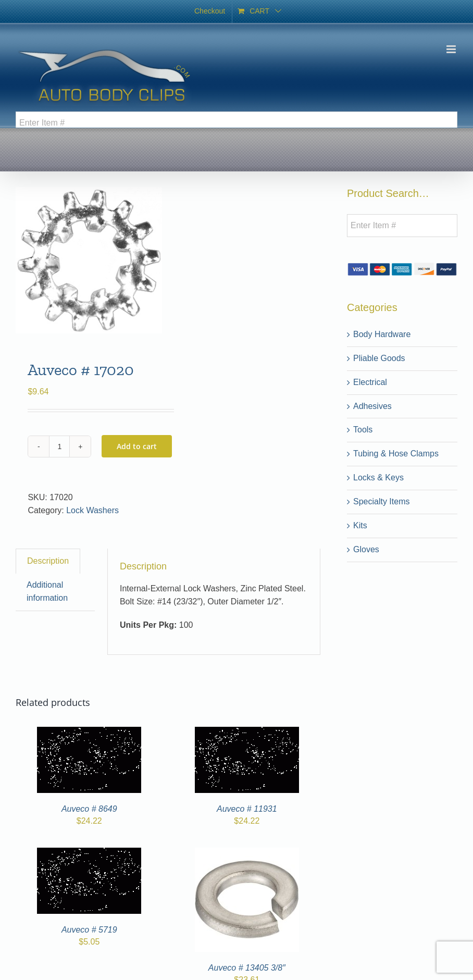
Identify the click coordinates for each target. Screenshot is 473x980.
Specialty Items (381, 501)
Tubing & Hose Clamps (396, 454)
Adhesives (372, 406)
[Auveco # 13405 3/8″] (247, 854)
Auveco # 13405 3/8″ (247, 968)
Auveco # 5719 (89, 930)
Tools (363, 430)
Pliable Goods (379, 358)
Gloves (366, 549)
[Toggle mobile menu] (452, 49)
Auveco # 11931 (247, 809)
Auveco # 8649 (89, 809)
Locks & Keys (378, 477)
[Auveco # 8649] (89, 733)
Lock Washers (92, 510)
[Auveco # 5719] (89, 854)
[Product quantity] (59, 446)
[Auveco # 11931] (247, 733)
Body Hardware (382, 334)
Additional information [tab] (47, 591)
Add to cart (137, 446)
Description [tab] (48, 561)
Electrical (370, 382)
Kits (360, 525)
